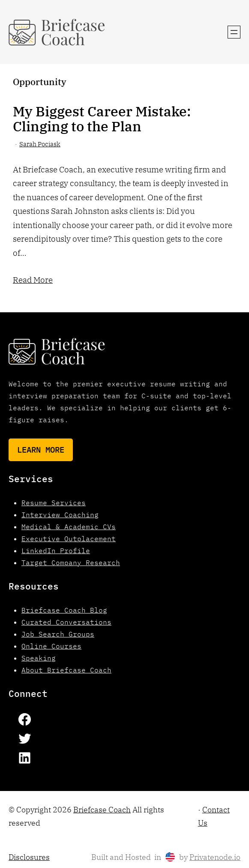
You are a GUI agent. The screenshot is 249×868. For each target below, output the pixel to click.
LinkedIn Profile (56, 551)
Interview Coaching (60, 515)
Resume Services (54, 503)
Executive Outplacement (69, 539)
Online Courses (51, 646)
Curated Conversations (66, 622)
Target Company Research (71, 563)
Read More (33, 280)
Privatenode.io (215, 857)
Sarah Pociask (40, 144)
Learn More (41, 450)
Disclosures (29, 857)
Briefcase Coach (102, 810)
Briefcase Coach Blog (64, 610)
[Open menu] (234, 32)
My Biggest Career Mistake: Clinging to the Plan (102, 119)
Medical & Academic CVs (69, 527)
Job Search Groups (58, 634)
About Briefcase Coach (66, 670)
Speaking (39, 658)
